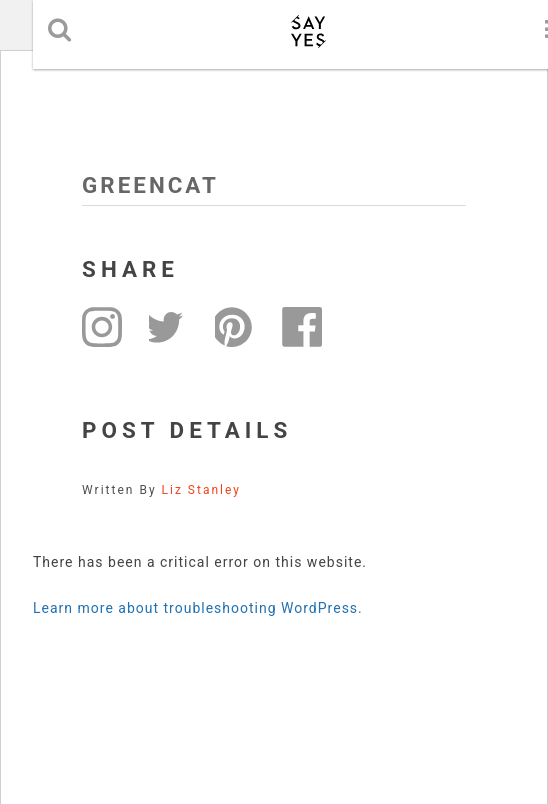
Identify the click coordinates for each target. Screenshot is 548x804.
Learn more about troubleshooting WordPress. (198, 608)
